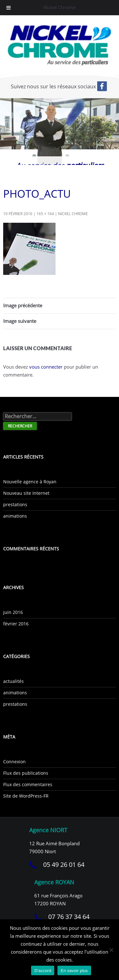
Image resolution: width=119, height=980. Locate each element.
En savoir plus (74, 971)
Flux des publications (26, 773)
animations (15, 516)
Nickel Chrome (73, 214)
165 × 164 (45, 214)
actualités (13, 681)
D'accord (43, 971)
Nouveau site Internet (26, 493)
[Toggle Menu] (9, 8)
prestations (15, 504)
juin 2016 (13, 612)
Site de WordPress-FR (26, 796)
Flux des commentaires (28, 784)
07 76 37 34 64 (69, 917)
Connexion (14, 762)
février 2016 (16, 624)
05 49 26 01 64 (64, 864)
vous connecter (46, 367)
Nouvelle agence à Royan (30, 482)
